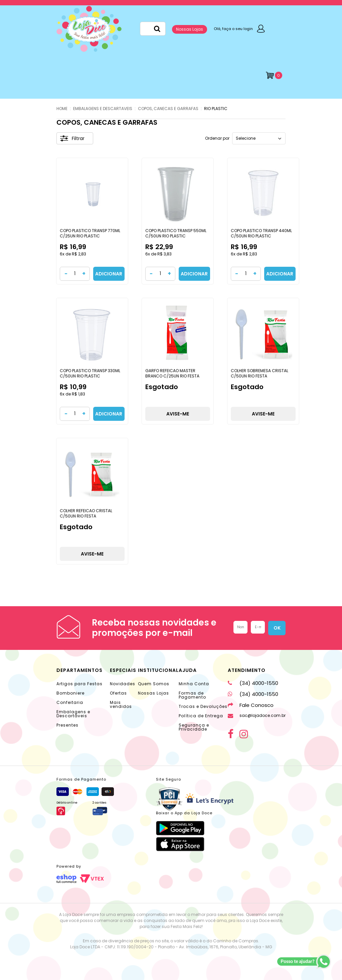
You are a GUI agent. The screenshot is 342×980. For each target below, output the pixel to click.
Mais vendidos (121, 704)
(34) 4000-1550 (253, 683)
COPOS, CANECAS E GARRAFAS (168, 109)
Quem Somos (154, 684)
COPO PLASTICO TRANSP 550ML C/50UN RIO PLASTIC (176, 233)
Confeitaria (70, 702)
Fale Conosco (251, 705)
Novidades (123, 684)
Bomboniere (70, 693)
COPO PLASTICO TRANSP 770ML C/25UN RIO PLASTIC (90, 233)
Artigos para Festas (79, 684)
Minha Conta (194, 684)
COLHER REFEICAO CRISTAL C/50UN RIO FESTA (86, 513)
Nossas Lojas (190, 29)
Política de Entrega (201, 716)
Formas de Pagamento (192, 695)
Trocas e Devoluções (203, 706)
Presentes (67, 725)
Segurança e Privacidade (194, 727)
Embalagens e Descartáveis (73, 714)
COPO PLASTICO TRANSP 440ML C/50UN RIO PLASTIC (261, 233)
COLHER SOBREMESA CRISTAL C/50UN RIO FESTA (260, 373)
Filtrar (72, 138)
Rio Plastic (216, 109)
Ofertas (118, 693)
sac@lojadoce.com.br (257, 715)
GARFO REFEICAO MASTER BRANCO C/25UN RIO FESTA (172, 373)
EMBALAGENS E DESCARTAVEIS (103, 109)
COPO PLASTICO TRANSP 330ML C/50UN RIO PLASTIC (90, 373)
